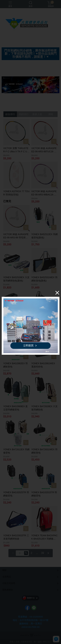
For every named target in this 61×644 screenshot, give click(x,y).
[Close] (57, 293)
